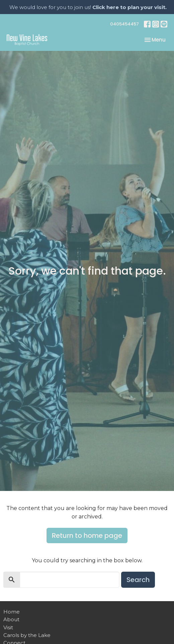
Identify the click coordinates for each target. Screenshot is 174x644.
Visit (8, 627)
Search (138, 580)
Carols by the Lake (27, 635)
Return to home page (87, 535)
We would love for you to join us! (88, 7)
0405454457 (124, 24)
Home (12, 612)
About (11, 619)
